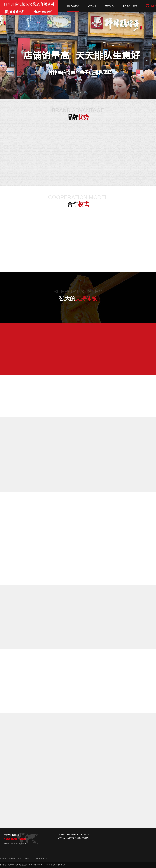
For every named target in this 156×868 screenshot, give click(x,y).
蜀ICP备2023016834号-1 (40, 865)
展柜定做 (21, 858)
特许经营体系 (73, 6)
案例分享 (92, 6)
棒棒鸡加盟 (13, 858)
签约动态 (109, 6)
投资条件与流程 (130, 6)
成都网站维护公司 (42, 858)
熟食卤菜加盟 (30, 858)
